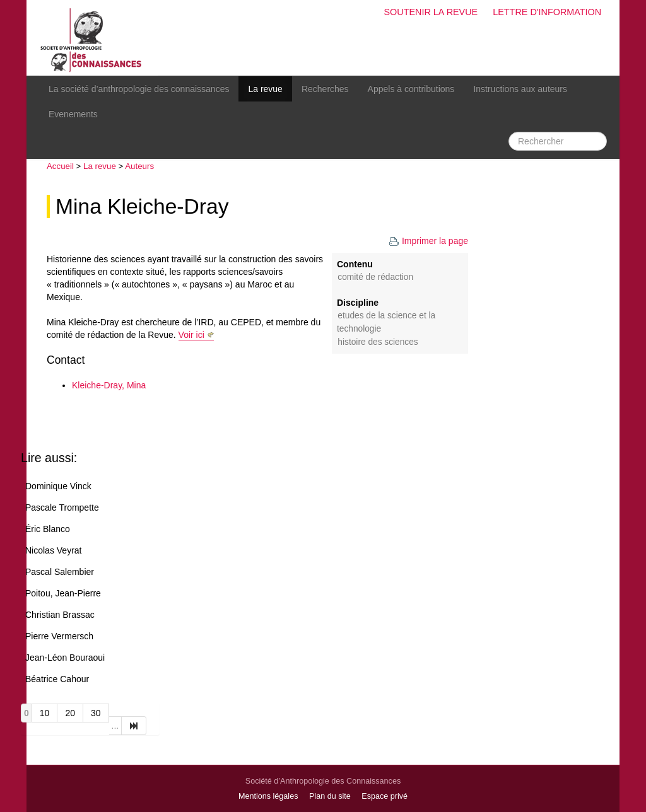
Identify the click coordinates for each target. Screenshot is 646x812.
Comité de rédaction (375, 277)
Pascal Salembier (60, 572)
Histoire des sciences (378, 342)
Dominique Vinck (58, 486)
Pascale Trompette (62, 507)
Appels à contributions (411, 89)
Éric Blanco (48, 529)
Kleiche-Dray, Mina (109, 385)
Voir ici (191, 335)
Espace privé (385, 796)
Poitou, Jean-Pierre (63, 593)
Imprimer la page (428, 241)
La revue (265, 89)
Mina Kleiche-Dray (142, 206)
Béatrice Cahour (57, 679)
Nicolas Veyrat (53, 550)
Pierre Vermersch (59, 636)
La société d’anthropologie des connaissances (139, 89)
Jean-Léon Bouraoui (65, 658)
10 (45, 713)
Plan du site (330, 796)
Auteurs (139, 166)
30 (96, 713)
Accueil (60, 166)
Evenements (73, 114)
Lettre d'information (547, 12)
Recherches (325, 89)
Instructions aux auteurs (520, 89)
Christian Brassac (60, 615)
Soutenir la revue (431, 12)
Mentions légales (268, 796)
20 (70, 713)
